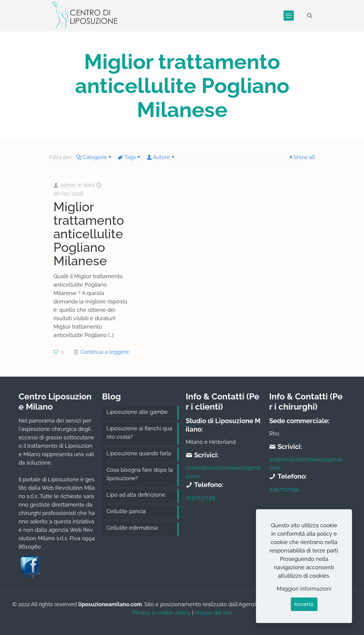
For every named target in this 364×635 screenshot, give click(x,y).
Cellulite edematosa (132, 528)
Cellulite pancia (126, 511)
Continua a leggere (105, 352)
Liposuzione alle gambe (137, 412)
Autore (161, 157)
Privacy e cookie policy (161, 613)
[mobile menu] (289, 16)
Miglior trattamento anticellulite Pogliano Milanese (89, 234)
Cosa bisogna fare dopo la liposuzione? (140, 474)
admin (68, 185)
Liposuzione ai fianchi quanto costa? (139, 433)
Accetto (304, 604)
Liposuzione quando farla (139, 453)
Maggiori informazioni (304, 589)
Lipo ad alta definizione (136, 495)
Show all (302, 157)
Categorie (94, 157)
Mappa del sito (213, 613)
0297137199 (201, 497)
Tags (130, 157)
